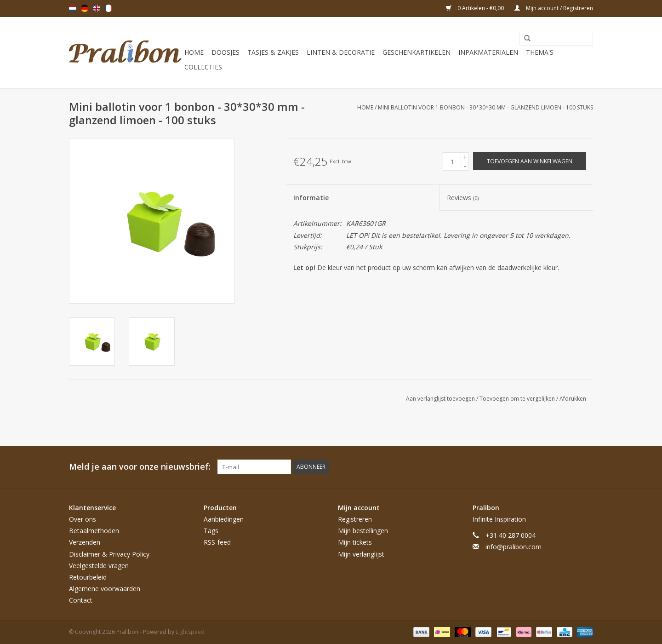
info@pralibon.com (514, 547)
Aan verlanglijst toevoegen (441, 399)
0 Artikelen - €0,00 (476, 8)
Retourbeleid (88, 577)
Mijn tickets (355, 542)
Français (108, 8)
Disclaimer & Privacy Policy (109, 554)
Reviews (463, 198)
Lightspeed (190, 632)
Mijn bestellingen (363, 531)
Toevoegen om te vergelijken (518, 399)
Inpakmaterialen (488, 52)
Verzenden (85, 542)
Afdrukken (573, 399)
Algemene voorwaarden (105, 589)
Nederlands (73, 8)
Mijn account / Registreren (554, 8)
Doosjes (225, 52)
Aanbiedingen (224, 519)
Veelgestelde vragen (99, 566)
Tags (211, 531)
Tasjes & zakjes (273, 52)
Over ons (83, 519)
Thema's (540, 52)
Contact (81, 600)
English (97, 8)
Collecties (203, 67)
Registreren (355, 519)
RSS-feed (217, 542)
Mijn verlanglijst (361, 554)
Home (194, 52)
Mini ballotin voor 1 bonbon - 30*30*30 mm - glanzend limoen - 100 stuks (485, 107)
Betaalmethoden (94, 531)
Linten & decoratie (341, 52)
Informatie (311, 198)
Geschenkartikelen (417, 52)
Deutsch (85, 8)
